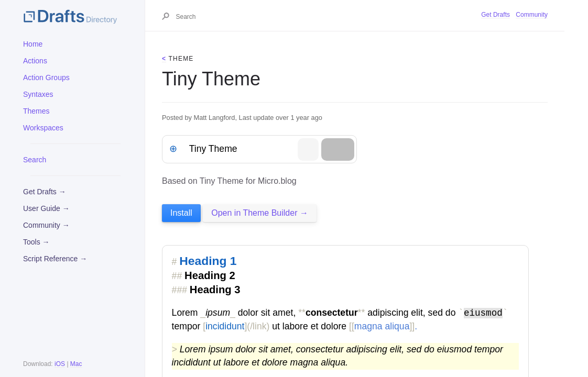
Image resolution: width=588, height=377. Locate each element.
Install (181, 213)
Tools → (36, 242)
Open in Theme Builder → (260, 213)
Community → (46, 225)
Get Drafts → (45, 192)
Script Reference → (55, 259)
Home (33, 44)
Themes (36, 111)
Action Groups (46, 77)
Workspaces (43, 128)
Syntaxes (38, 94)
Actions (35, 61)
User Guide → (46, 208)
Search (35, 160)
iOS (60, 364)
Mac (76, 364)
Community (532, 15)
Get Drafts (496, 15)
